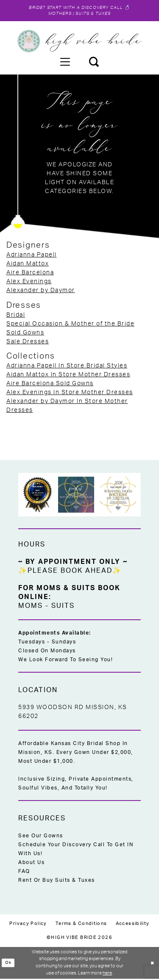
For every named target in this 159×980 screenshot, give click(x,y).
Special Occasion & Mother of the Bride (70, 325)
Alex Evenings (29, 283)
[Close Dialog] (152, 964)
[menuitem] (65, 63)
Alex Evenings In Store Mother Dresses (70, 394)
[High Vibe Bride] (79, 42)
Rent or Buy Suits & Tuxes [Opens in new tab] (57, 881)
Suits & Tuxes (94, 15)
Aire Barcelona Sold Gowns (50, 385)
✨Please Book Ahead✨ (70, 572)
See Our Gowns (41, 837)
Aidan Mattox (28, 265)
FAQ (24, 872)
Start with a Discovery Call (85, 8)
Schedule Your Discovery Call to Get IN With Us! (76, 850)
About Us (31, 864)
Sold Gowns (25, 334)
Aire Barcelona (30, 274)
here (107, 974)
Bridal (16, 316)
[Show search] (94, 63)
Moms (31, 607)
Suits (63, 607)
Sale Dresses (28, 343)
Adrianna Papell (32, 256)
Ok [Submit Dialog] (8, 964)
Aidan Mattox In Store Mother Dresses (68, 376)
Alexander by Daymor (41, 292)
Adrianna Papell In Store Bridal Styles (67, 367)
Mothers (58, 15)
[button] (65, 63)
